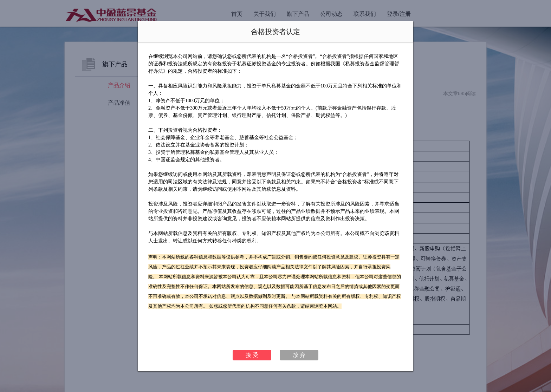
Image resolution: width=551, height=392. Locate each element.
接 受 (252, 355)
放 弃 (299, 355)
